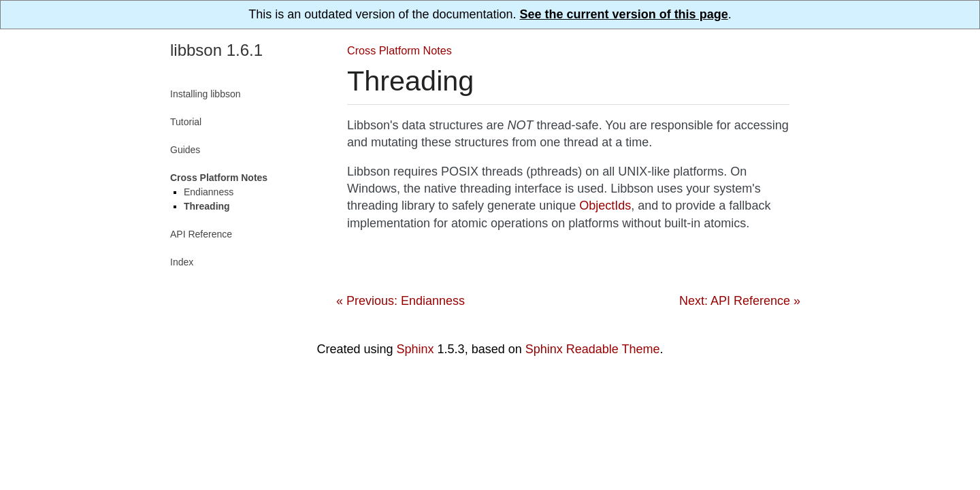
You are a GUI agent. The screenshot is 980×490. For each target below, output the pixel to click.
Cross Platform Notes (399, 50)
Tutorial (186, 122)
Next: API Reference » (740, 301)
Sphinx (415, 349)
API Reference (201, 234)
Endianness (209, 192)
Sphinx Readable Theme (593, 349)
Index (182, 262)
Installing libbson (206, 94)
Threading (207, 206)
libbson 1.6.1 (216, 50)
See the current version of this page (624, 14)
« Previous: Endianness (401, 301)
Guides (185, 150)
